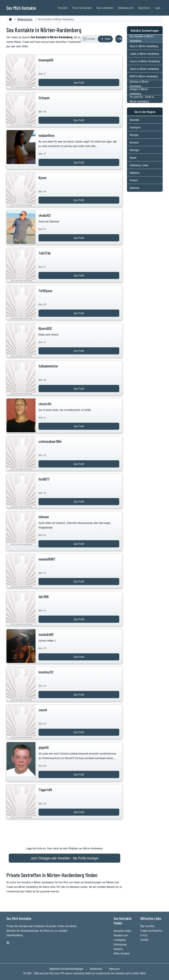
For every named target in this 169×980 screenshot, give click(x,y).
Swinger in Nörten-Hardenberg (139, 91)
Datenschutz (96, 969)
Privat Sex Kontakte (82, 8)
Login (158, 8)
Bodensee (134, 188)
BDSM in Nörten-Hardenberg (144, 76)
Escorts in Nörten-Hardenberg (145, 61)
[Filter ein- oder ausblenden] (119, 39)
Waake (133, 157)
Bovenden (134, 120)
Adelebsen (135, 173)
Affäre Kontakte (122, 953)
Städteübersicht (126, 8)
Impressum (114, 969)
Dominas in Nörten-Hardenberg (140, 84)
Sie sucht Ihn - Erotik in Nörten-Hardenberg (142, 99)
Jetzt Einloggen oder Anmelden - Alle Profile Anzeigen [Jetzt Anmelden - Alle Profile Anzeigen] (64, 858)
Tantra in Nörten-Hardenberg (144, 69)
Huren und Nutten (105, 8)
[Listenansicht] (105, 39)
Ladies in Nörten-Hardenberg (144, 54)
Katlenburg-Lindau (139, 165)
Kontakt (144, 940)
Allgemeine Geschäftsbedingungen (66, 969)
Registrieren (144, 8)
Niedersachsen (25, 19)
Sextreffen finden (122, 931)
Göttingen (134, 150)
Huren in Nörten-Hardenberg (144, 46)
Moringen (134, 135)
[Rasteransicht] (89, 39)
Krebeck (134, 180)
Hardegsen (135, 127)
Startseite (63, 8)
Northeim (134, 142)
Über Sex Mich (147, 926)
